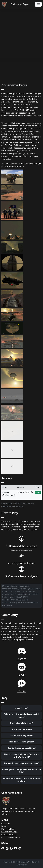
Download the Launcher (23, 546)
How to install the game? (22, 723)
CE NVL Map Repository (11, 837)
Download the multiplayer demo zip (20, 550)
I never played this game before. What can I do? (21, 771)
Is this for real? (21, 708)
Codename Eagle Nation (14, 166)
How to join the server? (21, 729)
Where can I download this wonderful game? (22, 716)
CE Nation (6, 823)
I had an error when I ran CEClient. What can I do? (21, 780)
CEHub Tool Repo (9, 834)
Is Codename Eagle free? (21, 736)
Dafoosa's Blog (8, 829)
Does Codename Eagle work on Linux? (21, 763)
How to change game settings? (21, 748)
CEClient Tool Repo (9, 832)
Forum (4, 826)
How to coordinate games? (21, 742)
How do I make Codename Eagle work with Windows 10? (21, 756)
